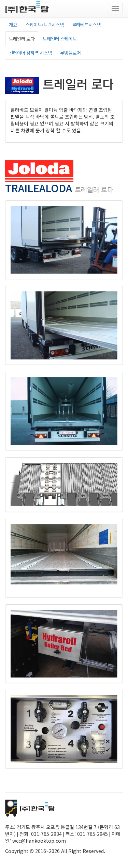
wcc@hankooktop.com (39, 841)
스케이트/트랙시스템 (45, 25)
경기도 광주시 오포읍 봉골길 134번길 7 (57, 827)
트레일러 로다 (22, 39)
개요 (13, 25)
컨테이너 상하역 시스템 (30, 53)
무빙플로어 (70, 53)
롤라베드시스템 (86, 25)
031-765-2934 (46, 834)
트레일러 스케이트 (60, 39)
